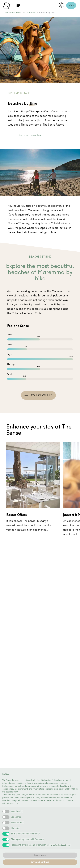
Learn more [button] (40, 855)
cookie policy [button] (12, 792)
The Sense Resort (13, 13)
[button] (18, 6)
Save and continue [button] (40, 862)
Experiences (30, 13)
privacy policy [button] (37, 783)
